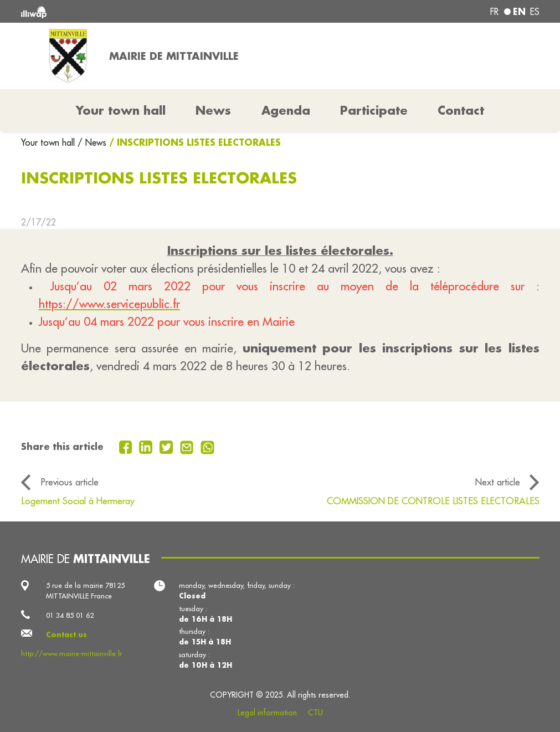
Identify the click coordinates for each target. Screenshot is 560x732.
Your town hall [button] (121, 110)
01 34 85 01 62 (70, 615)
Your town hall (49, 142)
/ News (92, 142)
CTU (315, 713)
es (535, 12)
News (213, 110)
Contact (461, 110)
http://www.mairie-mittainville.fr (71, 653)
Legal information (267, 713)
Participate (374, 110)
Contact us (66, 634)
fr (494, 12)
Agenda (286, 110)
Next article (498, 482)
